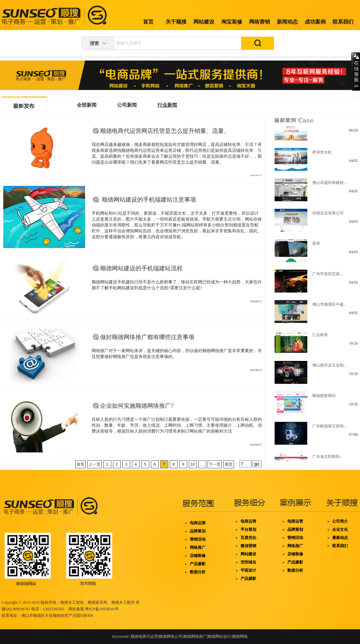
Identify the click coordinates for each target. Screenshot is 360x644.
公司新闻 (127, 105)
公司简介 (340, 521)
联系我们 (343, 22)
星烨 (316, 246)
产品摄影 (198, 564)
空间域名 (248, 562)
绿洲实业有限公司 (328, 216)
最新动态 (340, 538)
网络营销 (260, 22)
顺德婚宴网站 (324, 398)
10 (193, 464)
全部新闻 (87, 105)
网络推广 (198, 547)
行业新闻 (167, 105)
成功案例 (315, 22)
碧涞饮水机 (322, 155)
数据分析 (198, 572)
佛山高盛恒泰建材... (329, 185)
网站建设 (204, 22)
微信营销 (248, 546)
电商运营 (198, 523)
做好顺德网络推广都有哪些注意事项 (147, 337)
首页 (148, 22)
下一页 (215, 464)
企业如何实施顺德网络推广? (137, 406)
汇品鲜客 (320, 337)
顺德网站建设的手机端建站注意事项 (148, 200)
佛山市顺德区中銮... (329, 307)
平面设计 (248, 570)
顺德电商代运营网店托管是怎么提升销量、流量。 (165, 131)
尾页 (229, 464)
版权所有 (48, 602)
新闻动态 (287, 22)
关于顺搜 (176, 22)
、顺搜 (113, 602)
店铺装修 (198, 556)
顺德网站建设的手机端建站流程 (141, 268)
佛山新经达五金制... (329, 368)
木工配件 (127, 602)
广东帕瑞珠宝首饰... (329, 429)
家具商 (101, 602)
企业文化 (340, 529)
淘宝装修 (232, 22)
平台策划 (248, 529)
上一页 (95, 464)
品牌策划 (198, 531)
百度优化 (248, 538)
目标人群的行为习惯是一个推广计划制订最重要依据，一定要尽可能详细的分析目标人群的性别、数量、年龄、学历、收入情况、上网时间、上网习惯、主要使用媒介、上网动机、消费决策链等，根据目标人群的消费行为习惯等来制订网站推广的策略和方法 (177, 425)
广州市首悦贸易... (327, 277)
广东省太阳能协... (327, 459)
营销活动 (198, 539)
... (202, 464)
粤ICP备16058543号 (102, 609)
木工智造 (76, 602)
